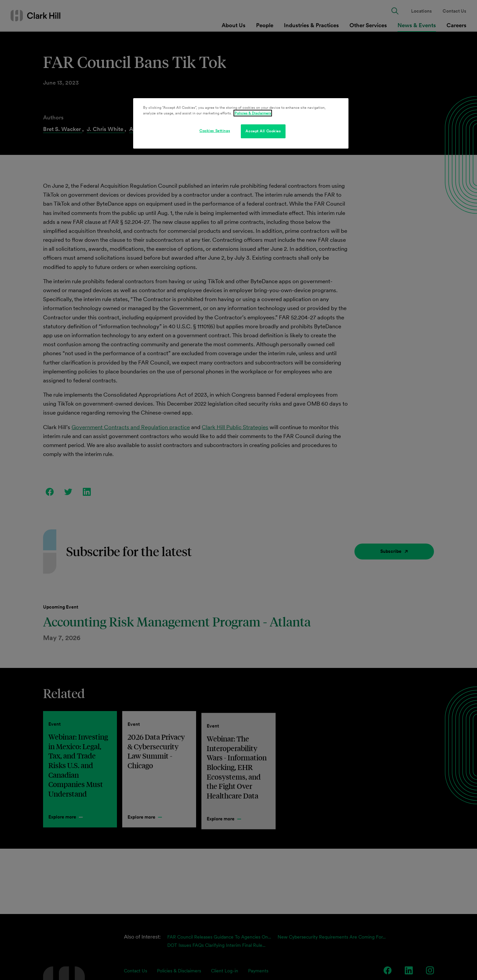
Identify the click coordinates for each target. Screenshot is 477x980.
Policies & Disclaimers (253, 113)
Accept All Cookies (263, 131)
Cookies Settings (215, 131)
